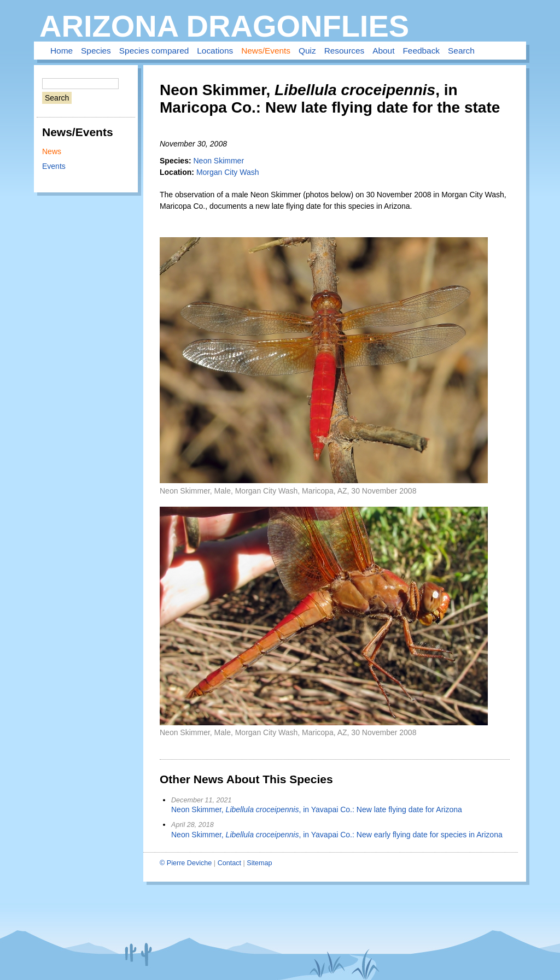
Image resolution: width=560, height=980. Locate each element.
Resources (345, 51)
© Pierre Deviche (186, 863)
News (52, 151)
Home (62, 51)
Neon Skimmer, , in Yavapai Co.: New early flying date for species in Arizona (337, 835)
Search (461, 51)
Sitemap (259, 863)
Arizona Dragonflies (224, 26)
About (383, 51)
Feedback (421, 51)
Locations (215, 51)
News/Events (266, 51)
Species (96, 51)
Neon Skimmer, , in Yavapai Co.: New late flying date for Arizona (317, 809)
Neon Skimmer (218, 161)
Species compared (154, 51)
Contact (229, 863)
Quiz (307, 51)
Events (54, 166)
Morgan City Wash (228, 172)
